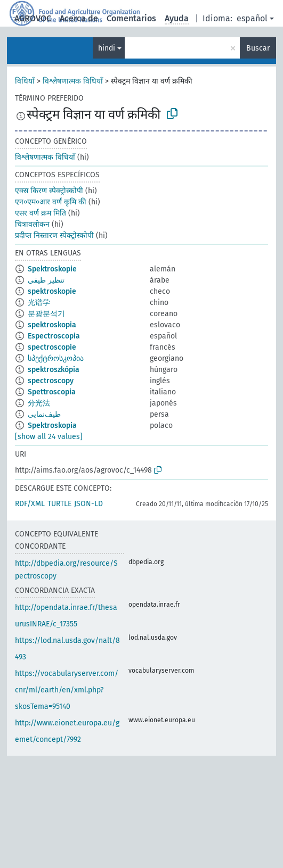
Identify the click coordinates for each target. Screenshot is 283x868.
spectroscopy (51, 381)
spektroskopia (52, 325)
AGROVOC (33, 18)
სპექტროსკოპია (56, 358)
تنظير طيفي (46, 280)
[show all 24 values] (49, 437)
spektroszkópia (54, 370)
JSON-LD (88, 504)
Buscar (258, 48)
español (252, 18)
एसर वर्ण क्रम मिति (41, 213)
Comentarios (131, 18)
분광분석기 (46, 314)
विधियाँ (25, 81)
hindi (107, 48)
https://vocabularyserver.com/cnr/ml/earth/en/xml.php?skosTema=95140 (67, 690)
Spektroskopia (52, 425)
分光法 (39, 403)
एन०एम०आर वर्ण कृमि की (51, 202)
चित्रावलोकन (32, 224)
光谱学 (39, 303)
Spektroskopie (52, 269)
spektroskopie (52, 291)
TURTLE (59, 504)
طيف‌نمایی (44, 414)
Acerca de (79, 18)
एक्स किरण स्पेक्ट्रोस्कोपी (49, 191)
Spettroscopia (52, 392)
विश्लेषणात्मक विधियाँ (73, 81)
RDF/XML (30, 504)
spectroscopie (52, 347)
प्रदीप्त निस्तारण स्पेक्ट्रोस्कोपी (54, 235)
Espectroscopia (54, 336)
